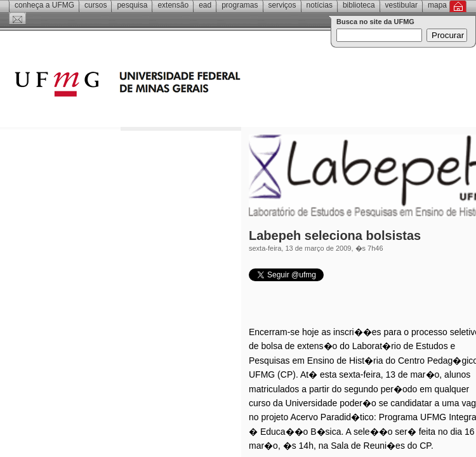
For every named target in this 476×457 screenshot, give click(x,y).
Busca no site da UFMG (375, 22)
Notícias (320, 5)
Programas (240, 5)
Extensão (173, 5)
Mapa (437, 5)
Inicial (458, 6)
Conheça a (44, 5)
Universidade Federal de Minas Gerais (200, 86)
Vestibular (401, 5)
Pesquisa (132, 5)
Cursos (96, 5)
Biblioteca (359, 5)
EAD (205, 5)
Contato (17, 18)
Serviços (282, 5)
